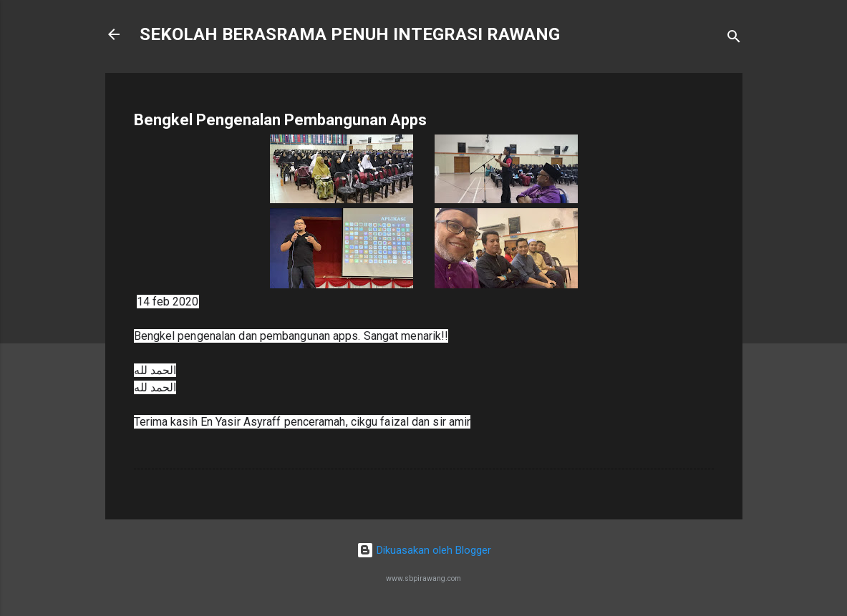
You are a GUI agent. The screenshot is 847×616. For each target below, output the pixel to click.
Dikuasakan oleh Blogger (424, 550)
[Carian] (734, 39)
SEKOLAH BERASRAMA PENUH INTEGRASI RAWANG (350, 34)
